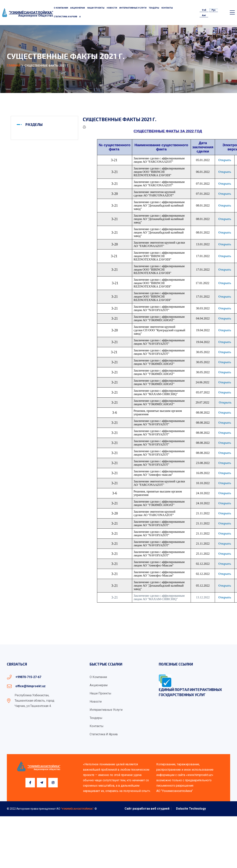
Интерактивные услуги (133, 8)
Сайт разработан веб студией (147, 809)
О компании (61, 8)
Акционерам (78, 8)
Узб (204, 10)
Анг (204, 15)
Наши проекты (96, 8)
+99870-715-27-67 (28, 677)
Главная (13, 66)
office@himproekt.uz (30, 686)
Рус (214, 10)
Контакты (167, 8)
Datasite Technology (191, 809)
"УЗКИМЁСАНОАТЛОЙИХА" (77, 809)
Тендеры (154, 8)
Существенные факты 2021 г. (120, 119)
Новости (112, 8)
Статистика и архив (65, 17)
